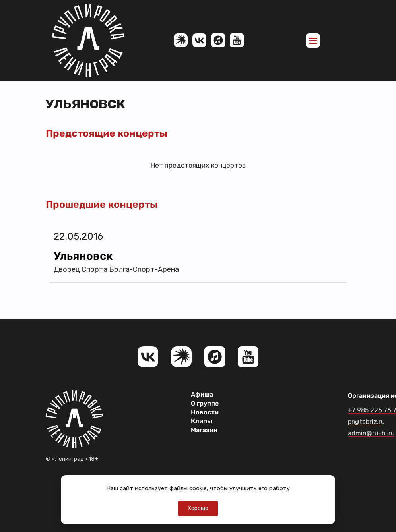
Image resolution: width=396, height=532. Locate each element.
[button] (313, 41)
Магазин (204, 430)
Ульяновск (83, 256)
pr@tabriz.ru (366, 422)
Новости (205, 412)
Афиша (202, 394)
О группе (205, 403)
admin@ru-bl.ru (371, 433)
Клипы (202, 421)
